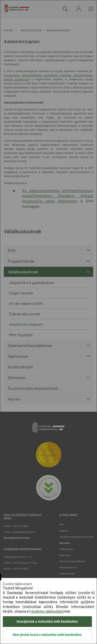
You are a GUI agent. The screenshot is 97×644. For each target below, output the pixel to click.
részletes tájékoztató (47, 611)
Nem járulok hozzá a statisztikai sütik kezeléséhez (47, 635)
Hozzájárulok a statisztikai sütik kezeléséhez (47, 622)
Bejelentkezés (79, 9)
